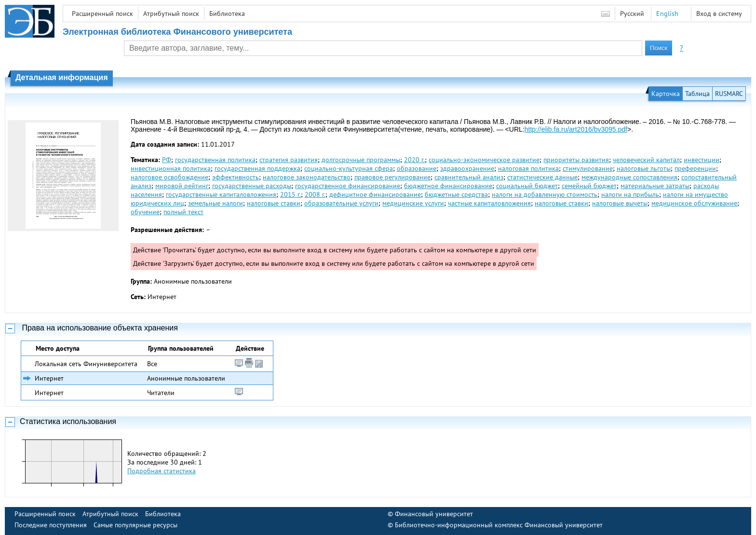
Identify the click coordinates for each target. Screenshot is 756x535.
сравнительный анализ (469, 177)
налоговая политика (528, 168)
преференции (695, 168)
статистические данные (542, 177)
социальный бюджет (527, 186)
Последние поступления (51, 525)
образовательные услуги (341, 203)
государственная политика (215, 160)
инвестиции (702, 160)
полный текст (183, 212)
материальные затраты (655, 186)
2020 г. (414, 160)
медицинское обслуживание (694, 203)
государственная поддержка (257, 168)
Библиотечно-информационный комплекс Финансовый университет (499, 525)
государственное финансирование (348, 186)
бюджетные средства (456, 194)
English (667, 14)
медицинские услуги (413, 203)
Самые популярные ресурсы (135, 525)
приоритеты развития (576, 160)
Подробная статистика (162, 471)
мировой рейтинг (182, 186)
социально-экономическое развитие (484, 160)
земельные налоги (216, 203)
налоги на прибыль (630, 194)
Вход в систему (719, 14)
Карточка (666, 94)
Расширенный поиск (102, 14)
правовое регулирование (392, 177)
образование (417, 168)
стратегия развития (289, 160)
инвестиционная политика (171, 168)
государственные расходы (252, 186)
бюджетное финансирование (448, 186)
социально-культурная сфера (349, 168)
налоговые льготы (644, 168)
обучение (145, 212)
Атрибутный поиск (171, 14)
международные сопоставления (629, 177)
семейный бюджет (589, 186)
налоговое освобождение (169, 177)
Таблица (697, 94)
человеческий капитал (646, 160)
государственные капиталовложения (221, 194)
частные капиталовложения (489, 203)
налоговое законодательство (307, 177)
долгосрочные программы (361, 160)
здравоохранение (467, 168)
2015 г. (290, 194)
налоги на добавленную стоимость (545, 194)
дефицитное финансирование (375, 194)
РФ (167, 160)
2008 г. (315, 194)
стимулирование (588, 168)
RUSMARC (729, 94)
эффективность (236, 177)
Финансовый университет (434, 514)
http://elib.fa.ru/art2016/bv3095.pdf (576, 129)
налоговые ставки (274, 203)
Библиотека (227, 14)
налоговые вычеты (620, 203)
